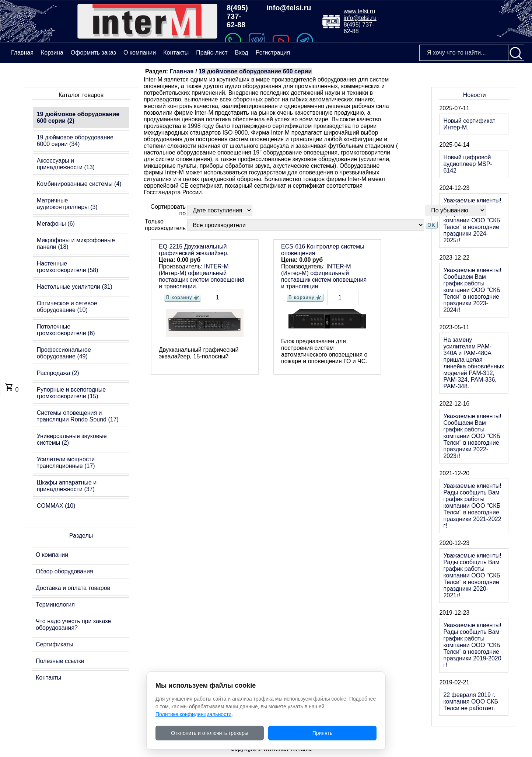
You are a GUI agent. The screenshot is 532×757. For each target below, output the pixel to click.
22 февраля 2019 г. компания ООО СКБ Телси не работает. (471, 702)
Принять (323, 733)
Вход (241, 53)
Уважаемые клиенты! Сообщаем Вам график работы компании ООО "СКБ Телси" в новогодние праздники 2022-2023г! (472, 436)
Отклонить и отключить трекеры (210, 733)
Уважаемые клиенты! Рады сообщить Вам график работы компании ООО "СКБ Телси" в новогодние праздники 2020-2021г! (472, 575)
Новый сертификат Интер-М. (469, 124)
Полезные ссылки (60, 661)
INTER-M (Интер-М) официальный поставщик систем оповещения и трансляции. (202, 276)
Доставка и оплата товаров (73, 588)
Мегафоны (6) (56, 224)
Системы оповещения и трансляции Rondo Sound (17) (78, 416)
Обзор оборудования (64, 571)
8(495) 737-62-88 (237, 16)
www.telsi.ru (359, 11)
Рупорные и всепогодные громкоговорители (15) (71, 393)
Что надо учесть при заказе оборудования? (73, 624)
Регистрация (273, 53)
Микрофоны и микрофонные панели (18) (76, 244)
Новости (475, 95)
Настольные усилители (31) (75, 287)
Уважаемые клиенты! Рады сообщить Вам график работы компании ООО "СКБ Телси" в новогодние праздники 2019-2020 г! (472, 645)
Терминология (55, 605)
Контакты (176, 53)
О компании (140, 53)
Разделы (81, 536)
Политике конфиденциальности (193, 714)
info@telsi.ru (289, 8)
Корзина (52, 53)
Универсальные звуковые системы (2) (72, 439)
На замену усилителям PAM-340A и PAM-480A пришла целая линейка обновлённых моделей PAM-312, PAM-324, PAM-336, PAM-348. (474, 363)
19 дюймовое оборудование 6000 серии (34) (75, 141)
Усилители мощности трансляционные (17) (66, 463)
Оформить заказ (93, 53)
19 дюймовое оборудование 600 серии (255, 71)
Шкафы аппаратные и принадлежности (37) (67, 486)
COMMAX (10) (56, 506)
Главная (182, 71)
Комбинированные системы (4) (79, 184)
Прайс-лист (212, 53)
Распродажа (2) (58, 373)
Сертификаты (55, 644)
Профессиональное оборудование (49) (64, 353)
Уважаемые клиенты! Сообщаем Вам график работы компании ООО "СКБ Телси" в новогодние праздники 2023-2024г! (472, 290)
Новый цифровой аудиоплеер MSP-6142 (468, 164)
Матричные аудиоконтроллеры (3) (67, 204)
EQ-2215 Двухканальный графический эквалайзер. (194, 250)
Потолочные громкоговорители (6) (66, 330)
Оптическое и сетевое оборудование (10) (67, 307)
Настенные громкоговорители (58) (68, 267)
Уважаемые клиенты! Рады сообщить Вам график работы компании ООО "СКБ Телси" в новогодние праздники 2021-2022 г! (472, 506)
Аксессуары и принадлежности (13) (66, 164)
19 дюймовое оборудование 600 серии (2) (78, 117)
